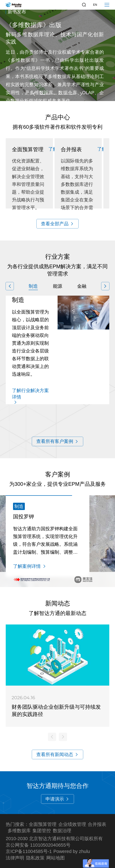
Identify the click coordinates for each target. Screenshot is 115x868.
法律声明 (15, 858)
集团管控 (42, 831)
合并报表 (97, 824)
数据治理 (62, 831)
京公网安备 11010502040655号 (38, 845)
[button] (34, 94)
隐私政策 (35, 858)
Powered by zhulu (72, 851)
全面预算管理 (43, 824)
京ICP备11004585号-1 (29, 851)
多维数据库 (19, 831)
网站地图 (56, 858)
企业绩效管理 (72, 824)
